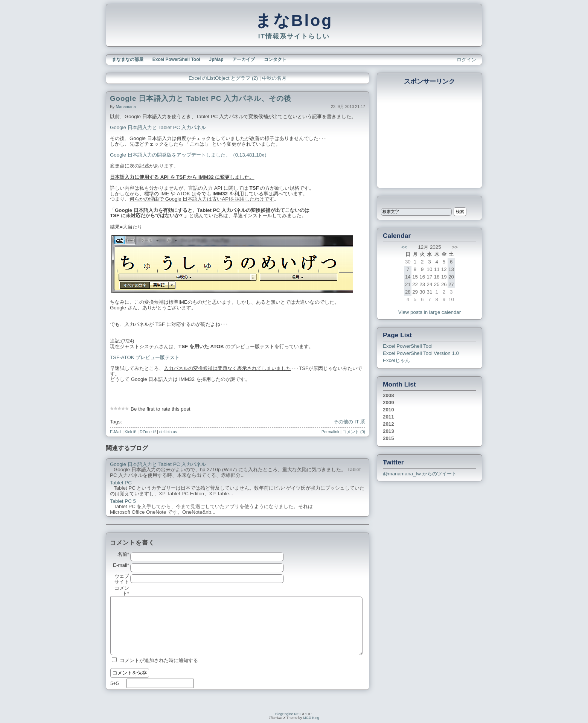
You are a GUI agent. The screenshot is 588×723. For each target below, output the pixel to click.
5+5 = (117, 683)
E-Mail (116, 432)
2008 (388, 395)
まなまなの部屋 (128, 59)
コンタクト (275, 59)
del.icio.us (168, 432)
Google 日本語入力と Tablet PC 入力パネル (158, 127)
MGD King (311, 718)
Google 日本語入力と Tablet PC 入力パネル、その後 (201, 98)
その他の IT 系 (349, 422)
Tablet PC (121, 483)
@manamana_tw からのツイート (420, 474)
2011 (388, 417)
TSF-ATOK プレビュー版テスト (145, 357)
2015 (388, 438)
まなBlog (294, 20)
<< (404, 247)
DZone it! (148, 432)
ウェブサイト (122, 579)
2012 (388, 424)
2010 (388, 410)
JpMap (216, 59)
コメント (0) (354, 432)
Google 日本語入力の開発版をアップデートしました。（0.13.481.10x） (190, 155)
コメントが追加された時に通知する (159, 660)
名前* (123, 554)
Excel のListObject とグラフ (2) (223, 78)
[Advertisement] (430, 137)
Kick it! (130, 432)
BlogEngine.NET (288, 714)
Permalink (330, 432)
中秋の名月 (274, 78)
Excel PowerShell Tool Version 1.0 (421, 353)
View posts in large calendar (430, 312)
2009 (388, 403)
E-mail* (121, 565)
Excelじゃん (396, 360)
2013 (388, 431)
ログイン (466, 60)
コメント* (122, 591)
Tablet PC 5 (123, 501)
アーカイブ (244, 59)
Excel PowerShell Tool (176, 59)
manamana (126, 107)
